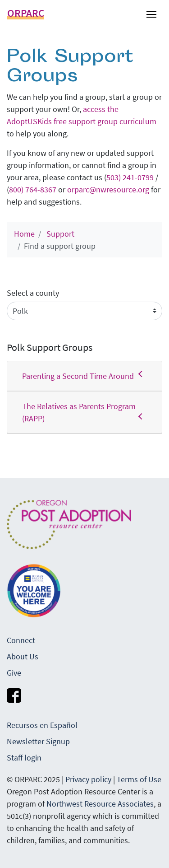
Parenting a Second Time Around (84, 376)
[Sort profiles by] (84, 311)
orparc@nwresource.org (108, 189)
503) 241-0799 (130, 177)
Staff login (24, 758)
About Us (23, 656)
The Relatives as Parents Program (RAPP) (84, 412)
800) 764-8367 (33, 189)
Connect (21, 640)
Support (60, 234)
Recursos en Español (42, 725)
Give (14, 673)
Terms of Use (139, 779)
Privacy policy (88, 779)
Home (24, 234)
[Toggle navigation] (151, 14)
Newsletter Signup (38, 741)
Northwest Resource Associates (100, 804)
